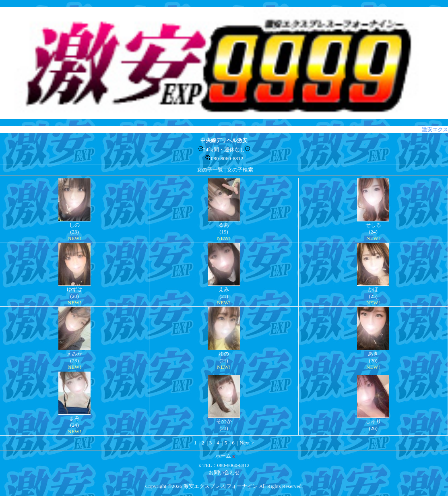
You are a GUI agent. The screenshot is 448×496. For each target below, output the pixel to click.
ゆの (224, 354)
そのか (224, 421)
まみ (74, 418)
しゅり (373, 421)
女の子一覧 (210, 170)
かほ (373, 289)
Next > (247, 443)
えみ (224, 289)
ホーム (223, 456)
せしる (373, 225)
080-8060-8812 (227, 158)
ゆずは (75, 289)
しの (74, 225)
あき (373, 354)
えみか (75, 354)
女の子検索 (240, 170)
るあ (224, 225)
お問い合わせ (224, 472)
